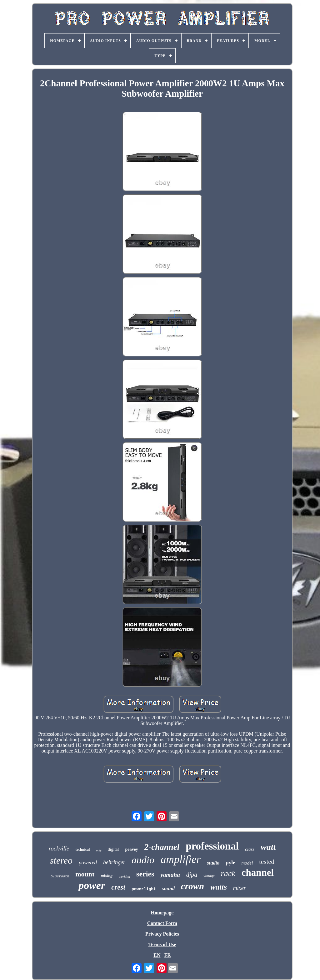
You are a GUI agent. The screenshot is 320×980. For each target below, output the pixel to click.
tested (267, 862)
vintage (209, 876)
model (247, 863)
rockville (59, 848)
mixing (107, 876)
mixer (240, 888)
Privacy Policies (162, 934)
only (99, 850)
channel (258, 873)
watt (268, 847)
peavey (131, 849)
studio (213, 863)
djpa (192, 875)
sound (168, 888)
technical (82, 850)
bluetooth (60, 876)
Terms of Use (162, 944)
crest (118, 887)
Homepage (162, 913)
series (145, 874)
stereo (61, 860)
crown (192, 886)
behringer (114, 862)
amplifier (181, 859)
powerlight (144, 889)
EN (157, 955)
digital (113, 849)
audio (143, 860)
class (250, 849)
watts (219, 887)
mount (85, 874)
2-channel (162, 847)
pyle (230, 863)
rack (228, 873)
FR (167, 955)
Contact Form (162, 923)
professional (212, 846)
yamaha (170, 875)
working (124, 876)
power (92, 885)
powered (88, 863)
